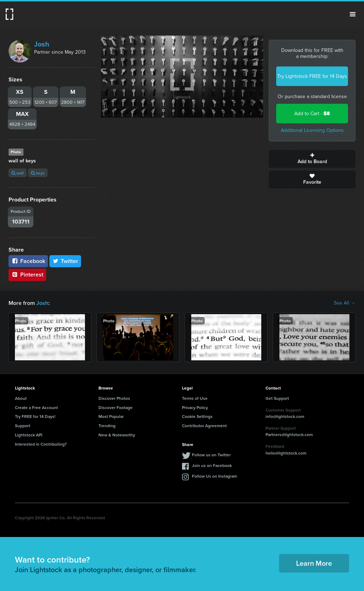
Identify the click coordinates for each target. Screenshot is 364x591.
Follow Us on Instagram (215, 476)
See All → (345, 303)
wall (18, 173)
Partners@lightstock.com (289, 434)
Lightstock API (29, 435)
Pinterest (27, 275)
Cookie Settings (197, 416)
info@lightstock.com (285, 416)
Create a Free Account (36, 407)
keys (38, 173)
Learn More (314, 563)
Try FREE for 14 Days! (35, 416)
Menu (353, 14)
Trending (107, 426)
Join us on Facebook (212, 465)
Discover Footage (116, 407)
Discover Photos (114, 398)
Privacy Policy (195, 407)
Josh (42, 44)
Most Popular (111, 416)
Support (23, 426)
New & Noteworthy (117, 435)
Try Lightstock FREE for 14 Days (312, 76)
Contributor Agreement (204, 426)
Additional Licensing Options (312, 130)
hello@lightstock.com (286, 453)
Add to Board (312, 159)
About (21, 398)
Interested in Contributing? (41, 444)
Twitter (65, 261)
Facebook (28, 261)
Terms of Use (195, 398)
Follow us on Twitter (211, 454)
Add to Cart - (312, 114)
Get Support (277, 398)
